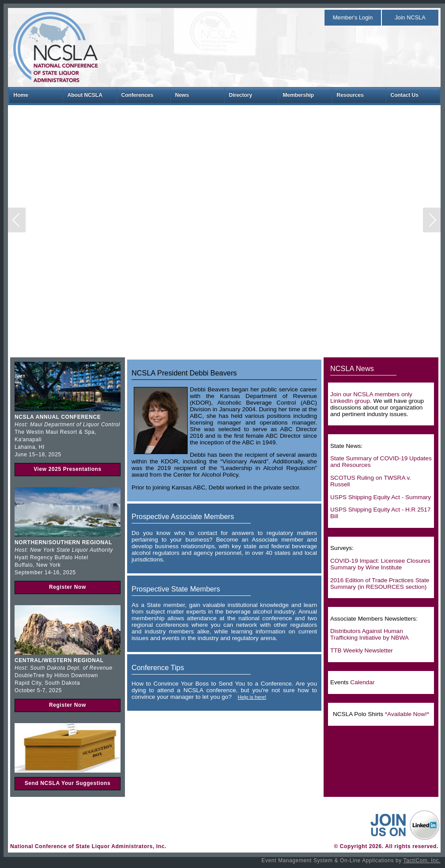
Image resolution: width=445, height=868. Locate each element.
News (182, 95)
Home (21, 95)
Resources (350, 95)
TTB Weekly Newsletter (362, 650)
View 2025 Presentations (68, 469)
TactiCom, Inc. (422, 860)
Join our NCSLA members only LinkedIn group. (371, 398)
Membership (299, 95)
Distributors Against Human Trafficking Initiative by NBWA (370, 634)
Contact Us (405, 95)
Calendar (362, 682)
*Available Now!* (407, 714)
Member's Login (353, 17)
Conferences (138, 95)
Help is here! (252, 697)
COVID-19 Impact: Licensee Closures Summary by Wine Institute (380, 564)
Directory (241, 95)
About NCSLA (85, 95)
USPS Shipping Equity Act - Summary (381, 497)
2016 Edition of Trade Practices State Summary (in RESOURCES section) (380, 584)
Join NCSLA (410, 17)
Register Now (68, 587)
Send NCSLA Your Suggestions (68, 783)
